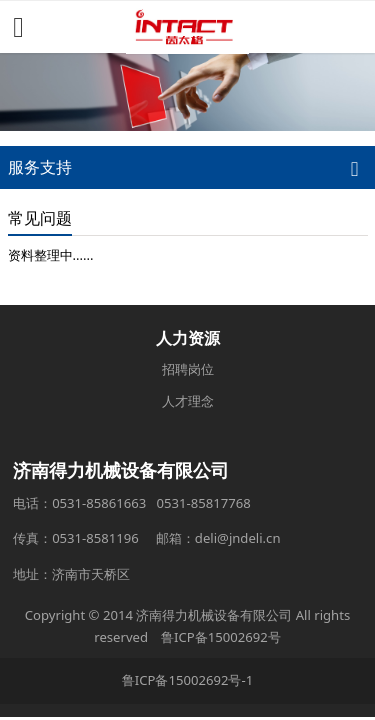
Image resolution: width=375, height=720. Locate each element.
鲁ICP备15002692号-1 (187, 680)
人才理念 (188, 401)
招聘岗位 (188, 369)
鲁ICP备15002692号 (221, 637)
